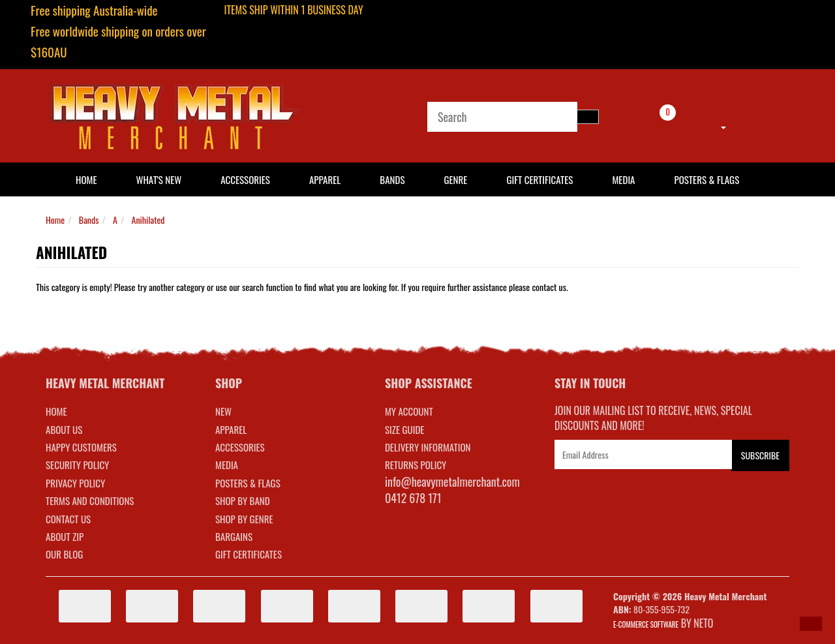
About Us (64, 429)
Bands (392, 179)
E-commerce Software (646, 624)
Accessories (245, 179)
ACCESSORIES (240, 447)
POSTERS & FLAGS (248, 483)
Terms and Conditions (90, 500)
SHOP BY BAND (243, 500)
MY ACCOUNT (409, 411)
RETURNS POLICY (416, 465)
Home (55, 220)
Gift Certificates (539, 179)
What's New (159, 179)
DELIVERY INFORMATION (428, 447)
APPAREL (231, 429)
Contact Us (68, 519)
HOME (86, 179)
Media (623, 179)
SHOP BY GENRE (244, 519)
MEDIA (227, 465)
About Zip (65, 536)
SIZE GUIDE (405, 429)
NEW (223, 411)
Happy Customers (81, 447)
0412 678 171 (413, 498)
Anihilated (148, 220)
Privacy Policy (75, 483)
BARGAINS (234, 536)
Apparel (325, 179)
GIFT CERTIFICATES (249, 554)
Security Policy (77, 465)
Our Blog (64, 554)
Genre (455, 179)
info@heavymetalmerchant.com (452, 482)
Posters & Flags (706, 179)
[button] (811, 624)
